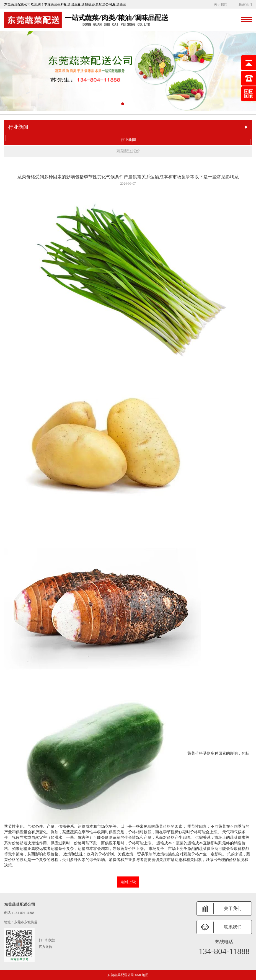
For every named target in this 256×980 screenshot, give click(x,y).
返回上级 (128, 882)
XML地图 (142, 975)
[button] (123, 104)
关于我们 (221, 4)
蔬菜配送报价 (128, 151)
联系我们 (245, 4)
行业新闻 (128, 140)
